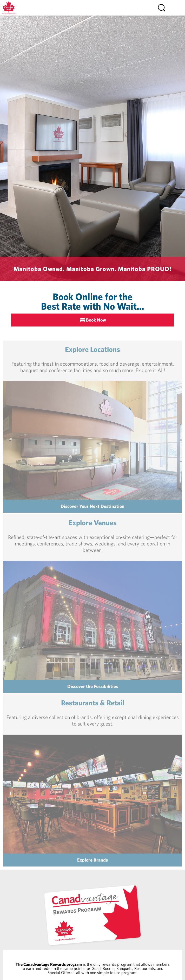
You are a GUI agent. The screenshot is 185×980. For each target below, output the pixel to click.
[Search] (162, 8)
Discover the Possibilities (93, 686)
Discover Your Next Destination (92, 506)
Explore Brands (92, 860)
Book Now (96, 320)
